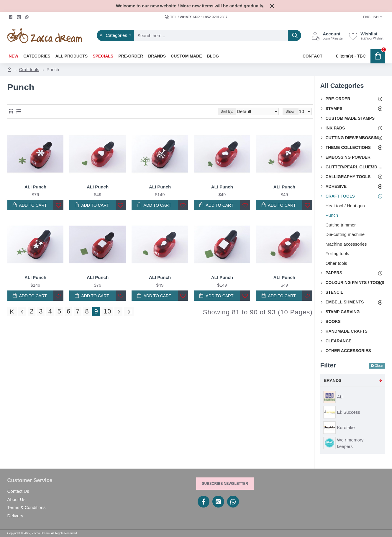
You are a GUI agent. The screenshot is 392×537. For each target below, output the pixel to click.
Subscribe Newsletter (225, 484)
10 (107, 312)
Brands (333, 380)
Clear (379, 366)
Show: (292, 111)
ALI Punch (35, 187)
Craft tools (29, 69)
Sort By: (236, 111)
